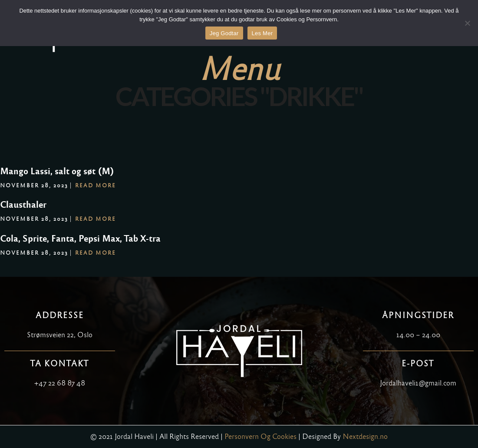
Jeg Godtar (224, 33)
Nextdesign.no (365, 436)
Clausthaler (23, 205)
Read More (96, 186)
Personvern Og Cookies (260, 436)
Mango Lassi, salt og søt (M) (57, 171)
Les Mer (262, 33)
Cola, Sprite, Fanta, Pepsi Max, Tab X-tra (80, 239)
